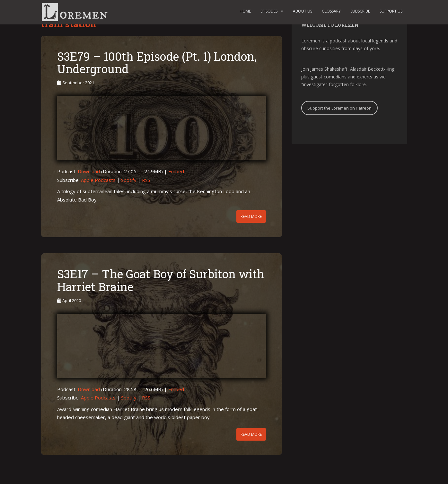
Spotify (129, 180)
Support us (391, 11)
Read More (251, 216)
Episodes (269, 11)
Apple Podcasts (98, 180)
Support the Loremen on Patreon (339, 108)
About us (303, 11)
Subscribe (360, 11)
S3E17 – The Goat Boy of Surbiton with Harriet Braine (161, 280)
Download (89, 171)
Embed (176, 171)
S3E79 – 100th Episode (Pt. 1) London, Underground (157, 63)
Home (245, 11)
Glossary (331, 11)
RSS (146, 180)
